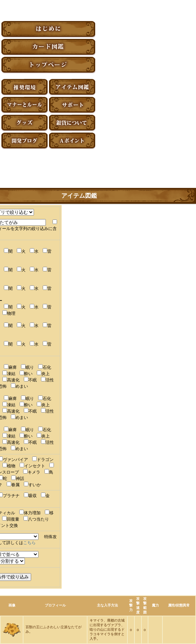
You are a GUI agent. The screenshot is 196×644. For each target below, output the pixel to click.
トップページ (48, 65)
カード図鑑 (48, 47)
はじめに (48, 29)
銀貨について (72, 123)
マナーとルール (24, 105)
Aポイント (72, 141)
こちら (29, 543)
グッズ (24, 123)
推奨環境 (24, 87)
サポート (72, 105)
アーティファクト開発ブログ (24, 141)
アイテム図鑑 (72, 87)
